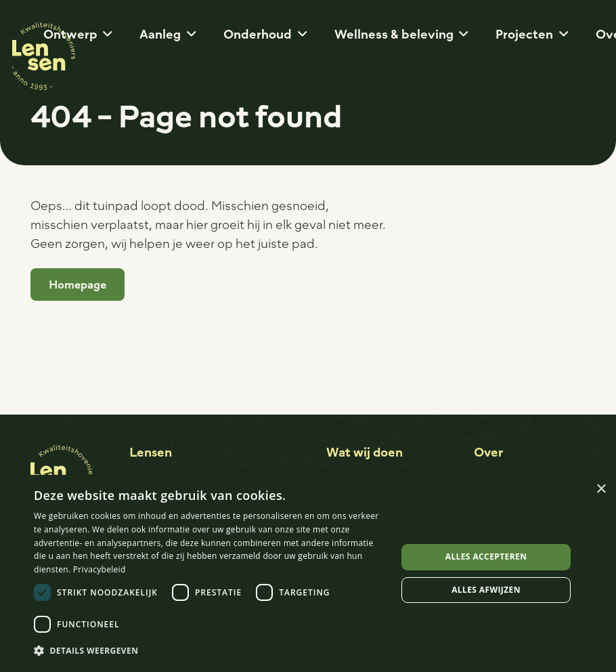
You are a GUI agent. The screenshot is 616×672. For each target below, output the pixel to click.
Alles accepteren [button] (486, 556)
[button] (105, 34)
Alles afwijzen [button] (486, 590)
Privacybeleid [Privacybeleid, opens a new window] (100, 569)
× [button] (601, 489)
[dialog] (308, 573)
